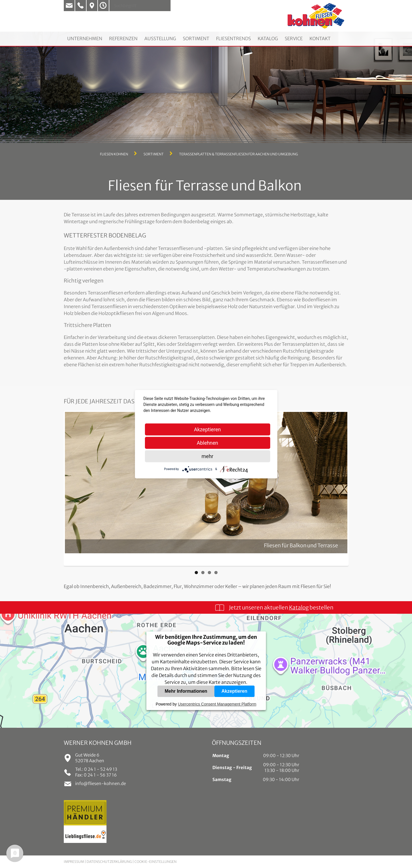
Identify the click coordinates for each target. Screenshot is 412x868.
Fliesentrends (233, 38)
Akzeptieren (234, 691)
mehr (207, 456)
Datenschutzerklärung (109, 862)
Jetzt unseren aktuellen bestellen (281, 607)
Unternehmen (85, 38)
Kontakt (320, 38)
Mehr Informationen (186, 691)
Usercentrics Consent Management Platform (217, 704)
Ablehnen (207, 443)
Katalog (268, 38)
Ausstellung (160, 38)
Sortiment (196, 38)
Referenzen (123, 38)
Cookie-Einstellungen (155, 862)
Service (294, 38)
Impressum (74, 862)
